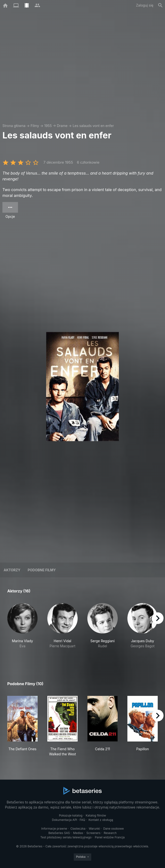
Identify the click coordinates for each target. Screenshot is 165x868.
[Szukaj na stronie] (160, 5)
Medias (78, 833)
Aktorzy (12, 570)
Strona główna (14, 126)
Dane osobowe (113, 829)
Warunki (94, 829)
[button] (22, 631)
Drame (62, 126)
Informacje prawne (54, 829)
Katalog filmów (96, 815)
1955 (48, 126)
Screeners (93, 833)
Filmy (35, 126)
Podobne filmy (42, 570)
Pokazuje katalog (71, 815)
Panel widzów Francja (110, 837)
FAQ (82, 820)
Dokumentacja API (65, 820)
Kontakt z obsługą (101, 820)
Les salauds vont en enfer (93, 126)
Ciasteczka (78, 829)
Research (110, 833)
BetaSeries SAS (59, 833)
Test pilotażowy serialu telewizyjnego (66, 837)
